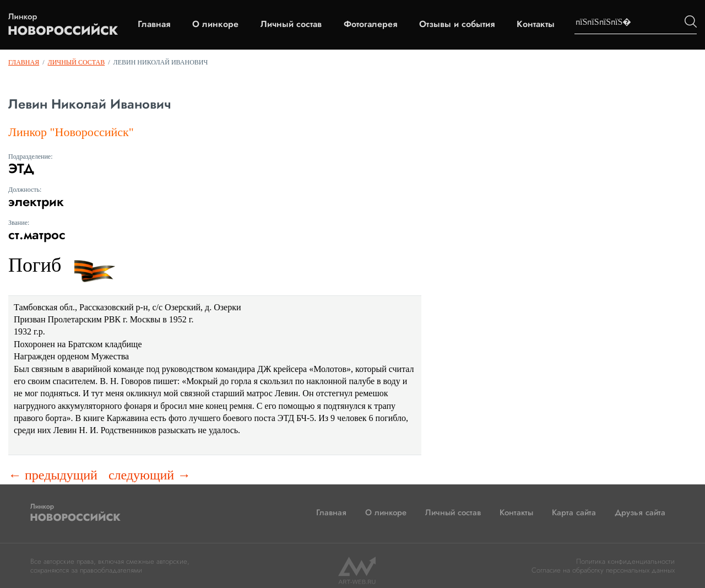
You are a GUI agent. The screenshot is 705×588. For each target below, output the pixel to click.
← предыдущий (53, 475)
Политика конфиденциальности (625, 561)
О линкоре (215, 24)
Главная (154, 24)
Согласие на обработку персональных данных (603, 570)
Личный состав (291, 24)
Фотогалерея (370, 24)
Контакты (536, 24)
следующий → (150, 475)
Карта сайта (574, 513)
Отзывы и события (457, 24)
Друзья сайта (640, 513)
